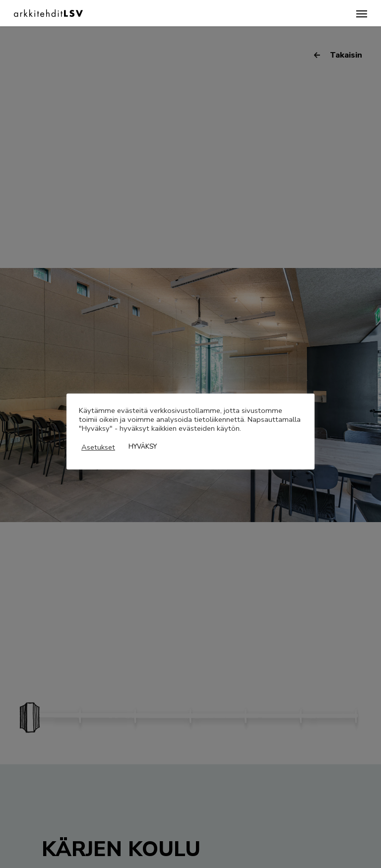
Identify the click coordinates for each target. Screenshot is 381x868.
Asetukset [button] (98, 447)
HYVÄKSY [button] (143, 447)
